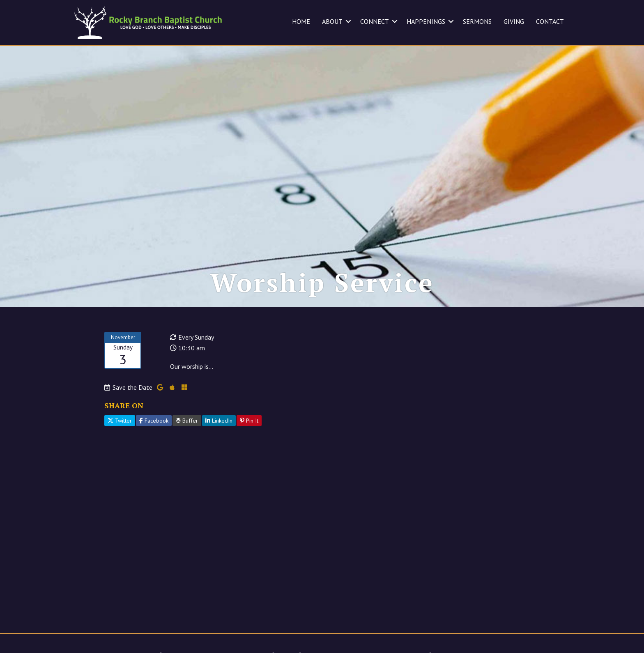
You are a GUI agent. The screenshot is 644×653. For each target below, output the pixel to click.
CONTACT (550, 21)
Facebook (154, 421)
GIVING (514, 21)
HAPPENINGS (426, 21)
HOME (301, 21)
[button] (348, 21)
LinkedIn (219, 421)
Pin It (249, 421)
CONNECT (375, 21)
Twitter (120, 421)
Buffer (187, 421)
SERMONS (477, 21)
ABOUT (332, 21)
